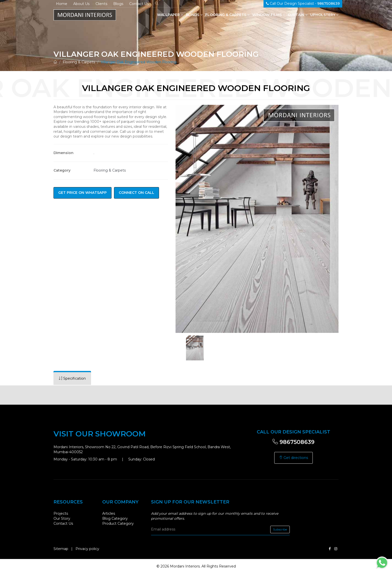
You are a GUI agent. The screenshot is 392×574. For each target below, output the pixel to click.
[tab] (72, 379)
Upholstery (324, 15)
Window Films (269, 15)
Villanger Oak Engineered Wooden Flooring (139, 62)
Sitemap (61, 549)
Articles (109, 513)
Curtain (298, 15)
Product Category (118, 523)
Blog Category (115, 518)
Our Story (62, 518)
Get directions (293, 458)
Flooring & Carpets (227, 15)
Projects (61, 513)
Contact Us (139, 4)
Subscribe (280, 529)
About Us (81, 4)
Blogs (118, 4)
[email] (220, 529)
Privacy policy (87, 549)
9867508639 (293, 442)
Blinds (194, 15)
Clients (101, 4)
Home (62, 4)
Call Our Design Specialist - (303, 4)
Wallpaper (170, 15)
